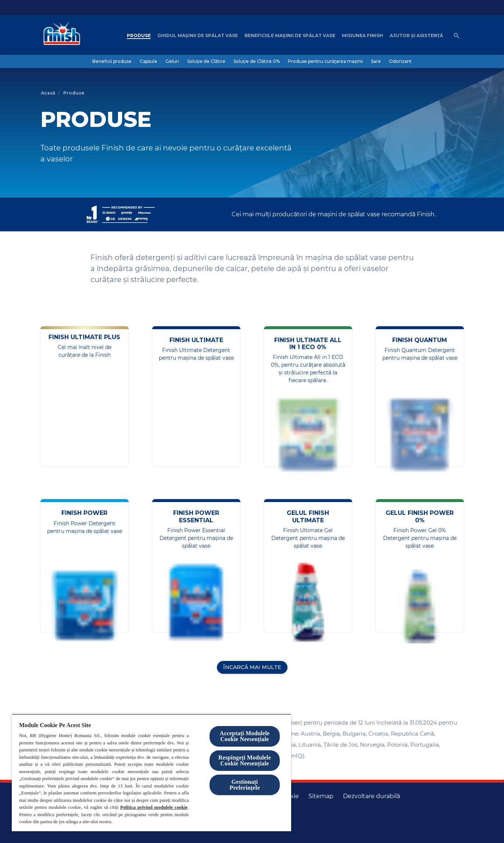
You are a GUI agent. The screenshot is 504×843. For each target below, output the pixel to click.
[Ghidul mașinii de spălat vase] (198, 36)
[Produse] (139, 36)
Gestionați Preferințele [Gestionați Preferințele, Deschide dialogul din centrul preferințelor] (244, 785)
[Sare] (376, 61)
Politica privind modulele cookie (154, 807)
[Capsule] (149, 61)
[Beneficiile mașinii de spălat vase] (290, 36)
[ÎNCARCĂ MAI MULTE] (252, 667)
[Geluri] (172, 61)
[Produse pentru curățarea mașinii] (325, 61)
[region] (151, 773)
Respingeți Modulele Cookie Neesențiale (245, 760)
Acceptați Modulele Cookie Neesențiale (245, 736)
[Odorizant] (400, 61)
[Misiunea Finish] (362, 36)
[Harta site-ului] (321, 796)
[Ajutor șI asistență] (416, 36)
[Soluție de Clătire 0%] (257, 61)
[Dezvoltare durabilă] (371, 796)
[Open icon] (457, 36)
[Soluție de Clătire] (206, 61)
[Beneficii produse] (112, 61)
